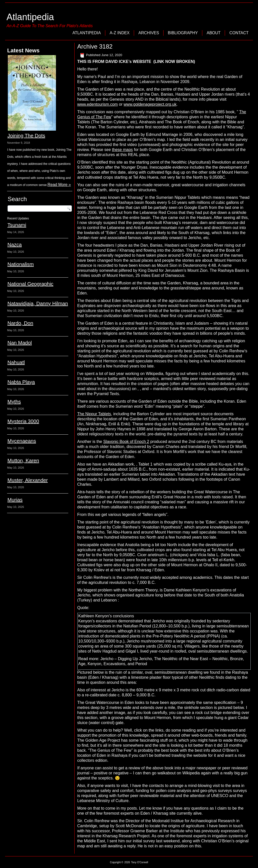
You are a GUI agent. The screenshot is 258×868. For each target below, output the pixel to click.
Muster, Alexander (27, 480)
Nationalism (20, 264)
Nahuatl (16, 362)
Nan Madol (20, 343)
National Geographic (30, 284)
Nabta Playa (21, 382)
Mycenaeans (22, 441)
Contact (239, 33)
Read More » (59, 185)
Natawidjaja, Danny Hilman (38, 304)
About (214, 33)
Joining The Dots (26, 136)
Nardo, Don (20, 323)
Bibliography (183, 33)
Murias (15, 500)
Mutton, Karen (23, 461)
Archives (149, 33)
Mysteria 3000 (23, 421)
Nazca (14, 245)
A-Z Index (120, 33)
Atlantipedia (30, 17)
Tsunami (17, 225)
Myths (14, 402)
